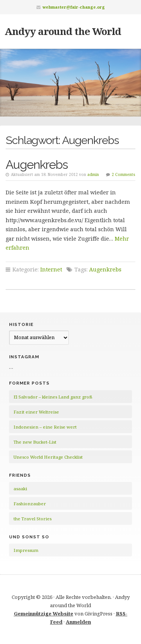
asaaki (20, 489)
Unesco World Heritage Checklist (48, 457)
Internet (51, 269)
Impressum (26, 550)
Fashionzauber (30, 504)
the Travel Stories (33, 519)
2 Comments (124, 174)
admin (93, 174)
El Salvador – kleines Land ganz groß (53, 397)
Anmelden (78, 622)
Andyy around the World (63, 31)
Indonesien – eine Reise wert (45, 427)
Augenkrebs (37, 164)
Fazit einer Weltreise (36, 412)
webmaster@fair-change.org (74, 7)
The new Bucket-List (35, 442)
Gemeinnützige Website (44, 614)
